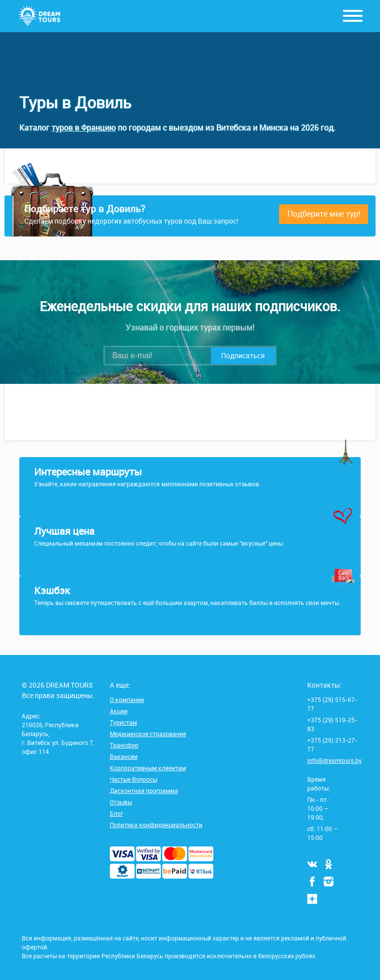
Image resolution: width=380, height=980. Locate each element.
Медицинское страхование (148, 734)
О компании (127, 700)
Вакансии (124, 756)
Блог (117, 813)
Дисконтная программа (144, 791)
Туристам (123, 722)
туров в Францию (84, 128)
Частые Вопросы (134, 779)
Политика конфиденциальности (156, 825)
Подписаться (243, 355)
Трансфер (124, 745)
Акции (119, 711)
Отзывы (121, 802)
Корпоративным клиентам (148, 768)
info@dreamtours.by (334, 760)
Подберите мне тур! (324, 214)
